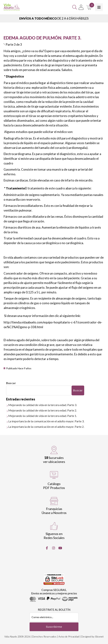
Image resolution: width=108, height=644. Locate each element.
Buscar (11, 383)
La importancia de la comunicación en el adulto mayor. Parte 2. (46, 427)
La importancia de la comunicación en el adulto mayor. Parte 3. (46, 421)
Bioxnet (100, 636)
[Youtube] (60, 548)
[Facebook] (47, 548)
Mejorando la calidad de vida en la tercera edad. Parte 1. (43, 416)
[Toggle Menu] (99, 7)
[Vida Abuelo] (12, 7)
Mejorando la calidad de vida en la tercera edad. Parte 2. (43, 410)
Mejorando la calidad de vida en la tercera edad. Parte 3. (43, 405)
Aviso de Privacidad (69, 636)
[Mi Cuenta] (81, 7)
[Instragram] (54, 548)
